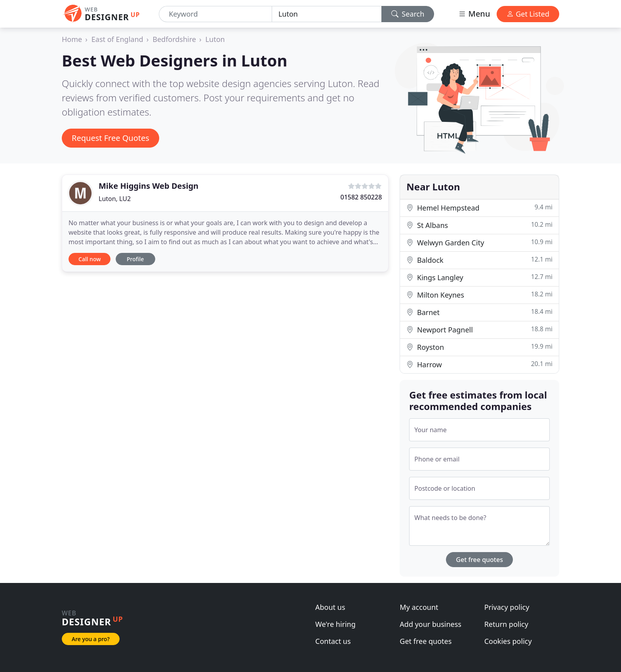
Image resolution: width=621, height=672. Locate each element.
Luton (215, 39)
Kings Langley (479, 277)
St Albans (479, 225)
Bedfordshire (174, 39)
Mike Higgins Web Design (149, 186)
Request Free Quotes (110, 138)
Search (408, 14)
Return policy (506, 624)
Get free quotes (479, 560)
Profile (135, 259)
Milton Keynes (479, 295)
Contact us (333, 641)
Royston (479, 347)
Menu (474, 14)
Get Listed (528, 14)
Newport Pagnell (479, 329)
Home (72, 39)
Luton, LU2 (115, 199)
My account (419, 607)
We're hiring (335, 624)
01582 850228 (361, 197)
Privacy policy (507, 607)
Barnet (479, 312)
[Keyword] (215, 14)
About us (330, 607)
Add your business (431, 624)
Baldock (479, 260)
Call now (90, 259)
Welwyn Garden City (479, 242)
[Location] (327, 14)
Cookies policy (508, 641)
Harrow (479, 364)
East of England (117, 39)
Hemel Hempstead (479, 208)
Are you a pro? (91, 639)
